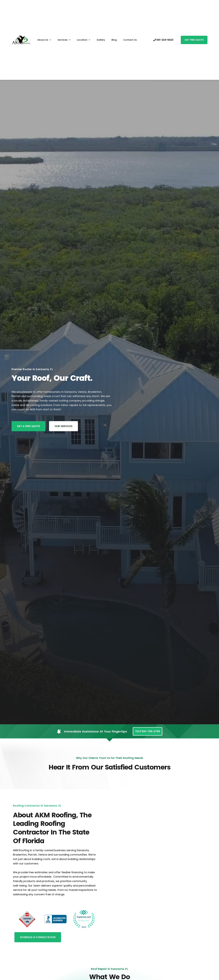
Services (64, 40)
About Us (44, 40)
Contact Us (130, 40)
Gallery (101, 40)
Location (84, 40)
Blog (114, 40)
